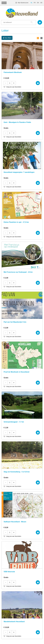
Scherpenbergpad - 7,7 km (14, 422)
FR (35, 3)
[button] (4, 3)
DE (41, 3)
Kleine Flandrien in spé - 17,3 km (16, 222)
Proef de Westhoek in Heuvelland (16, 372)
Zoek (32, 22)
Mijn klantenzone (23, 3)
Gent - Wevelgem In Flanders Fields (17, 122)
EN (38, 3)
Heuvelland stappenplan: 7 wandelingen (19, 172)
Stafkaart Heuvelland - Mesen (15, 522)
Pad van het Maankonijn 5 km (15, 322)
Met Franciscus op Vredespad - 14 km (18, 272)
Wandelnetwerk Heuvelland (14, 622)
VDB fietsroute (9, 572)
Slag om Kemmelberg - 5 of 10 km (17, 472)
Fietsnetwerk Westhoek (13, 72)
